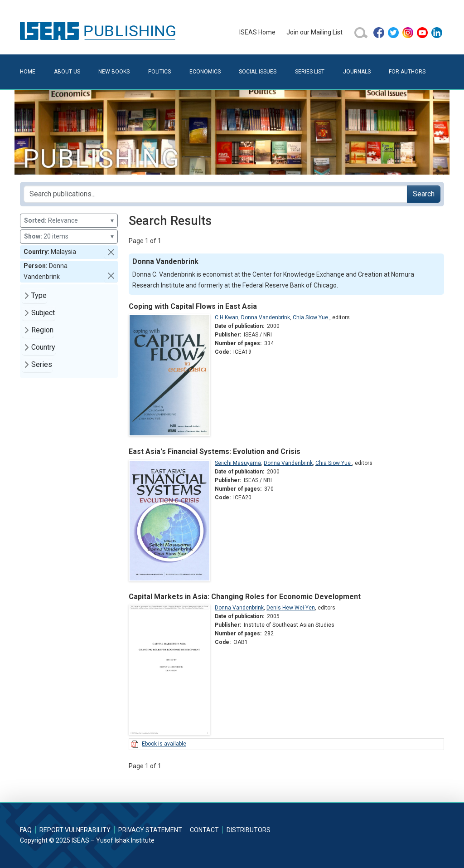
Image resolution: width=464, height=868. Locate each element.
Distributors (249, 830)
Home (28, 72)
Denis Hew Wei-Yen (291, 608)
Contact (204, 830)
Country (43, 347)
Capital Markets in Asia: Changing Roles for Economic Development (245, 597)
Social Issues (258, 72)
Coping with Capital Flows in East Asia (193, 306)
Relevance (69, 221)
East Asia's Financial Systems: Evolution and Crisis (215, 451)
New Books (114, 72)
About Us (67, 72)
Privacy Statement (150, 830)
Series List (310, 72)
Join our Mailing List (314, 32)
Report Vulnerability (75, 830)
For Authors (407, 72)
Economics (205, 72)
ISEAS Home (257, 32)
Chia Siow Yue (311, 317)
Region (42, 330)
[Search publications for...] (215, 194)
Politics (159, 72)
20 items (69, 237)
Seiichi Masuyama (238, 463)
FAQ (26, 830)
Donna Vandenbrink (266, 317)
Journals (357, 72)
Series (42, 364)
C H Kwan (227, 317)
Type (39, 295)
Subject (43, 313)
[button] (111, 252)
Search (424, 194)
